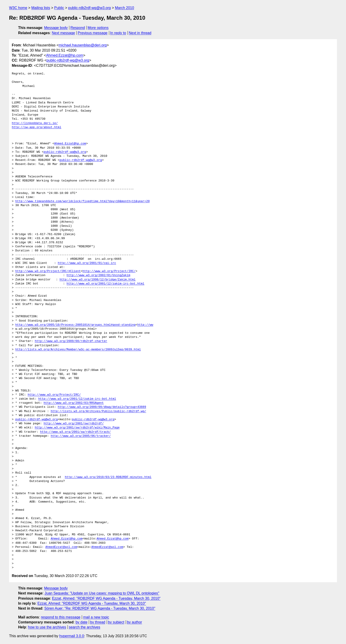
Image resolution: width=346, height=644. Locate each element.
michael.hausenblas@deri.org (83, 45)
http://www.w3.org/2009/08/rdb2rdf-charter (71, 341)
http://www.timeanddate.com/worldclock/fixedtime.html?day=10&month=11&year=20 (83, 201)
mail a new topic (96, 617)
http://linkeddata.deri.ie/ (35, 123)
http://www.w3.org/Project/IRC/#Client (48, 271)
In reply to (118, 33)
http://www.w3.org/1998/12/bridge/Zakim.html (98, 280)
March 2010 (125, 8)
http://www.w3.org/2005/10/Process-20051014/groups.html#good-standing (75, 325)
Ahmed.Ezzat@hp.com (65, 55)
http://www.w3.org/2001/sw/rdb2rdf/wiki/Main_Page (77, 428)
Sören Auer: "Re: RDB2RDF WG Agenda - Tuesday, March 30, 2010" (100, 608)
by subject (116, 622)
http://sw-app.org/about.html (36, 127)
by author (134, 622)
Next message (63, 33)
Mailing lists (41, 8)
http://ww (145, 325)
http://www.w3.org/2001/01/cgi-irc (87, 263)
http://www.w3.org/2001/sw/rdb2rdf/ (74, 424)
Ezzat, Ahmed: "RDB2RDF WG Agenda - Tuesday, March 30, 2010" (106, 598)
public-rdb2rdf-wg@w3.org (90, 8)
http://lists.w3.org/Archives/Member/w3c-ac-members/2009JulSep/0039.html (78, 350)
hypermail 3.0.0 (71, 636)
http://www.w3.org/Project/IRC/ (109, 271)
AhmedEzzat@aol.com (61, 547)
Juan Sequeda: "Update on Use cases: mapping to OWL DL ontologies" (102, 593)
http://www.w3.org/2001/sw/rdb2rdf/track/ (75, 432)
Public (59, 8)
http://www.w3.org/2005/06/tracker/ (81, 436)
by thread (98, 622)
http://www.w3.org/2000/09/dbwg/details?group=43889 (102, 407)
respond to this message (60, 617)
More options (98, 28)
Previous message (93, 33)
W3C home (18, 8)
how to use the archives (47, 627)
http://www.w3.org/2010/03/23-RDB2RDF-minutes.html (108, 477)
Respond (78, 28)
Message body (56, 28)
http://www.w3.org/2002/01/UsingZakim (98, 275)
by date (81, 622)
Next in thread (140, 33)
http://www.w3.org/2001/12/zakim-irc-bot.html (105, 284)
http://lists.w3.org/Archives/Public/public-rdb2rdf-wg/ (98, 411)
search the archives (85, 627)
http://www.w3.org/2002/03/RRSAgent (74, 403)
